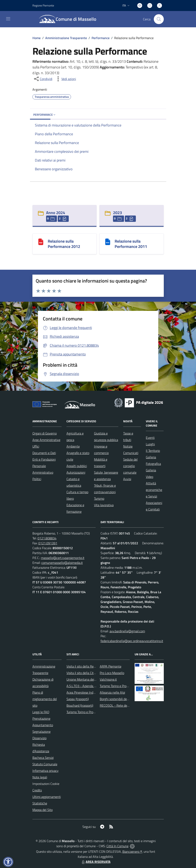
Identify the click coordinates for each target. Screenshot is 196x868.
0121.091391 (48, 543)
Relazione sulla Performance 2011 (131, 244)
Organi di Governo (45, 433)
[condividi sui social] (43, 79)
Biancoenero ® (132, 851)
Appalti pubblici (77, 466)
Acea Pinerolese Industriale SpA (88, 692)
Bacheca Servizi (43, 758)
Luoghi (150, 444)
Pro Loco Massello (112, 673)
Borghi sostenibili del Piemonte (121, 699)
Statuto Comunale (45, 764)
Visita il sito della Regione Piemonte (91, 666)
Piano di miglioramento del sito (45, 699)
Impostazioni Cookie (46, 784)
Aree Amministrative (46, 440)
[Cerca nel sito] (159, 19)
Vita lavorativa (104, 505)
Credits (37, 790)
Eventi (150, 438)
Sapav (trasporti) (78, 699)
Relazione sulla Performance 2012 (64, 244)
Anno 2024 (56, 213)
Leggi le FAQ (41, 712)
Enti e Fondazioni (44, 459)
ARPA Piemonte (111, 666)
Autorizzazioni (76, 472)
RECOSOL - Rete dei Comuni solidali (124, 705)
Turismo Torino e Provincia (84, 712)
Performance (101, 38)
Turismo (99, 498)
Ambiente (73, 446)
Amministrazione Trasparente (66, 38)
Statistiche (40, 803)
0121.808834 (47, 538)
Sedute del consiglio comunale (130, 466)
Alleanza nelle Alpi (112, 692)
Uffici (36, 446)
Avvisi (127, 479)
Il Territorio (153, 451)
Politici (37, 479)
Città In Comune (117, 846)
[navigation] (8, 19)
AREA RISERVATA (96, 862)
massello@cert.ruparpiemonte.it (63, 558)
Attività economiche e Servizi (154, 490)
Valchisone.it (108, 679)
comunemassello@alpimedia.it (62, 563)
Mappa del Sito (43, 810)
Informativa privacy (45, 771)
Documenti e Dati (44, 453)
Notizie (128, 446)
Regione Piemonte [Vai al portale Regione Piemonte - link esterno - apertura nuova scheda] (43, 5)
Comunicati (131, 453)
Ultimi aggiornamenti (47, 797)
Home (37, 38)
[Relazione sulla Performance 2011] (108, 241)
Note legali (40, 777)
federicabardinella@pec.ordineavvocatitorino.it (132, 641)
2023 (117, 213)
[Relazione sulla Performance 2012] (41, 241)
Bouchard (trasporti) (80, 705)
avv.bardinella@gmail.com (127, 631)
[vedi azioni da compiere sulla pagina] (65, 79)
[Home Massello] (70, 19)
